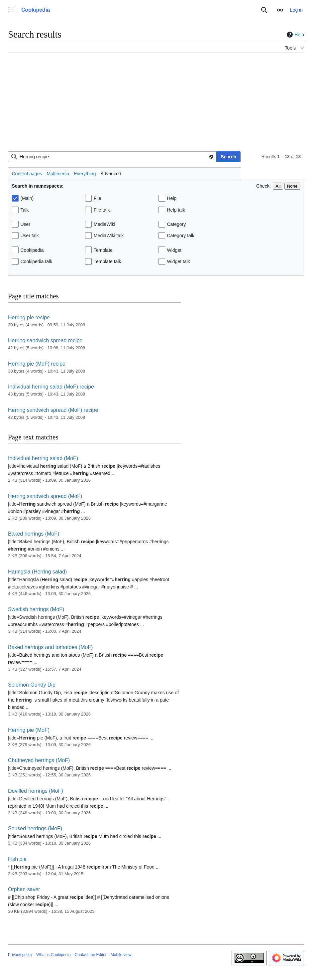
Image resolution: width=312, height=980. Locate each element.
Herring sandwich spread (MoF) (45, 496)
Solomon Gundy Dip (32, 685)
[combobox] (112, 157)
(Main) (27, 198)
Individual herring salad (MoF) (43, 458)
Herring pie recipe (29, 318)
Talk (25, 210)
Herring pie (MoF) (29, 730)
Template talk (107, 261)
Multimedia (58, 174)
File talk (102, 210)
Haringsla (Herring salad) (37, 572)
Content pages (27, 174)
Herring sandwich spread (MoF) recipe (53, 410)
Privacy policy (20, 955)
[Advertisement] (156, 105)
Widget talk (179, 261)
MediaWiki (104, 224)
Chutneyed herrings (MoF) (39, 760)
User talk (30, 236)
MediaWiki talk (109, 236)
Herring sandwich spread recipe (45, 340)
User (26, 224)
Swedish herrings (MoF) (36, 609)
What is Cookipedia (53, 955)
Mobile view (121, 955)
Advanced (111, 174)
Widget (174, 250)
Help (295, 35)
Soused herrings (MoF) (35, 828)
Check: (263, 186)
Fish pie (17, 859)
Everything (85, 174)
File (98, 198)
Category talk (181, 236)
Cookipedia (32, 250)
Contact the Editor (91, 955)
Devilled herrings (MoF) (36, 791)
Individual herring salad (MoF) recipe (51, 387)
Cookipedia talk (37, 261)
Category (177, 224)
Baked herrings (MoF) (34, 534)
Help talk (176, 210)
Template (103, 250)
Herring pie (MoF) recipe (37, 364)
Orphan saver (24, 889)
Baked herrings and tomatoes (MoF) (50, 647)
